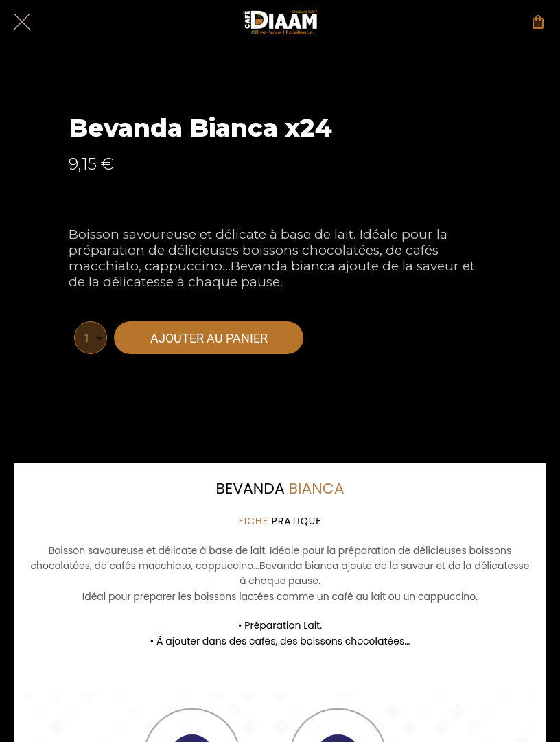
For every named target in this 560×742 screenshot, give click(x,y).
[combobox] (91, 338)
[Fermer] (22, 22)
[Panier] (538, 22)
